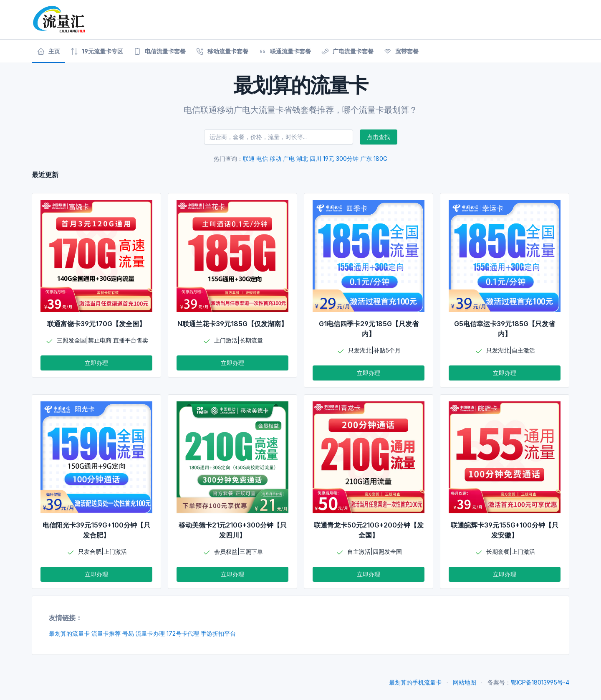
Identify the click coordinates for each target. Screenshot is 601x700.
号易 (128, 633)
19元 (329, 159)
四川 (316, 159)
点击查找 (379, 137)
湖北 (302, 159)
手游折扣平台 (218, 633)
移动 (275, 159)
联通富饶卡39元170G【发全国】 (96, 324)
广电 (289, 159)
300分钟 (347, 159)
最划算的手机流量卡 (415, 682)
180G (380, 159)
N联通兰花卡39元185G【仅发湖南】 (232, 324)
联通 (249, 159)
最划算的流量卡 (69, 633)
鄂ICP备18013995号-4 (540, 682)
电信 (262, 159)
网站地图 (465, 682)
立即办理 (96, 363)
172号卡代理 (183, 633)
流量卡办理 (150, 633)
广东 (366, 159)
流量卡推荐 (106, 633)
